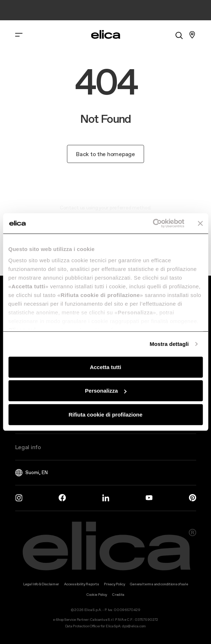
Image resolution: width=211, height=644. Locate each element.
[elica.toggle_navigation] (19, 35)
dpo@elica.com (134, 626)
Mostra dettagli (169, 344)
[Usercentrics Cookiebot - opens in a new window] (153, 223)
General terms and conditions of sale (159, 584)
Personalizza (106, 391)
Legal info (28, 447)
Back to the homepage (105, 154)
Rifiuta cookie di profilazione (105, 414)
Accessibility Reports (81, 584)
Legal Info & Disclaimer (41, 584)
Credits (118, 595)
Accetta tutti (105, 367)
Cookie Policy (97, 595)
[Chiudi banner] (200, 223)
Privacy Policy (114, 584)
